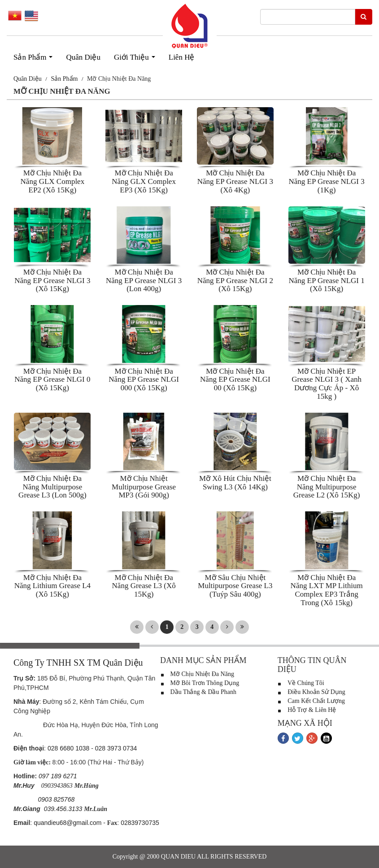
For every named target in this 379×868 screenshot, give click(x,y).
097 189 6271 (58, 776)
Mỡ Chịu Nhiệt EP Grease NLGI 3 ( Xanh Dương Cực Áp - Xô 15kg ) (327, 384)
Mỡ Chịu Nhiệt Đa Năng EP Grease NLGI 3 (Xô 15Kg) (52, 280)
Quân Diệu (83, 57)
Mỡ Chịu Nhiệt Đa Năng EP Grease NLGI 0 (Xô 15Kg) (52, 379)
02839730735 (140, 823)
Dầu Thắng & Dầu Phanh (198, 692)
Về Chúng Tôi (301, 683)
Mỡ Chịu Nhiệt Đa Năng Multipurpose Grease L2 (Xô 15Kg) (327, 487)
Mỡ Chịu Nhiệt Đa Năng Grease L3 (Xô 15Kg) (144, 586)
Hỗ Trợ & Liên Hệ (307, 710)
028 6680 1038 (68, 748)
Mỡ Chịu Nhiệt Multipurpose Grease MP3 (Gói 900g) (144, 487)
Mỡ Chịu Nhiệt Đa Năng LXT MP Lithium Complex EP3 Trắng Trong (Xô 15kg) (327, 590)
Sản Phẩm (35, 60)
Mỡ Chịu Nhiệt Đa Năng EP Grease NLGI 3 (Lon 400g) (144, 280)
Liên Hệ (182, 57)
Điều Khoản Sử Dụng (311, 692)
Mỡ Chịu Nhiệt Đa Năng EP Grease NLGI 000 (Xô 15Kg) (144, 379)
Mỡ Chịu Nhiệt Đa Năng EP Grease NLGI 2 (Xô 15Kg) (235, 280)
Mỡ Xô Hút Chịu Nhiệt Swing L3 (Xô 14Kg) (235, 483)
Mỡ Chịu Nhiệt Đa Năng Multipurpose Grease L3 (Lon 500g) (52, 487)
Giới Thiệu (137, 60)
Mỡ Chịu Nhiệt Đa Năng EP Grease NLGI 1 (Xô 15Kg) (326, 280)
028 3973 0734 (116, 748)
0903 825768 (56, 799)
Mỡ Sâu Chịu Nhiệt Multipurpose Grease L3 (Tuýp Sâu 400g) (235, 586)
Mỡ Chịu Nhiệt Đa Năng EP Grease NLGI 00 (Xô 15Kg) (235, 379)
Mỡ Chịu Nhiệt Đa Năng (197, 674)
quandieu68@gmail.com (68, 823)
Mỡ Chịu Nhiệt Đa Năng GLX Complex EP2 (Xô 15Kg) (53, 181)
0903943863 (57, 786)
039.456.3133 (63, 809)
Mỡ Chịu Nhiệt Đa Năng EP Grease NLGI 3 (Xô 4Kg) (235, 181)
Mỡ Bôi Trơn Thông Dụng (200, 683)
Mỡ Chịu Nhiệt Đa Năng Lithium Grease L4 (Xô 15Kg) (52, 586)
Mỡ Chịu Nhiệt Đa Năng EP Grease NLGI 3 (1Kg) (326, 181)
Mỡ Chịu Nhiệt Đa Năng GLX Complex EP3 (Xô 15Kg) (144, 181)
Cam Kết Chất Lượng (311, 701)
